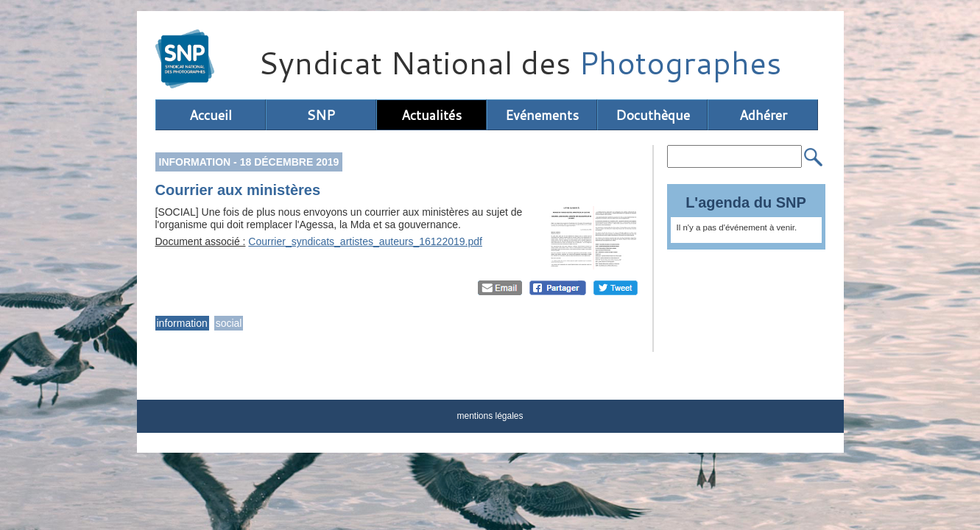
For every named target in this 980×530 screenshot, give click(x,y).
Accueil (211, 115)
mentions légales (490, 416)
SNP (321, 115)
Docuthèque (653, 115)
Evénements (542, 115)
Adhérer (763, 115)
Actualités (431, 115)
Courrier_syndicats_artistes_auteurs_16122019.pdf (365, 241)
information (182, 323)
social (229, 323)
